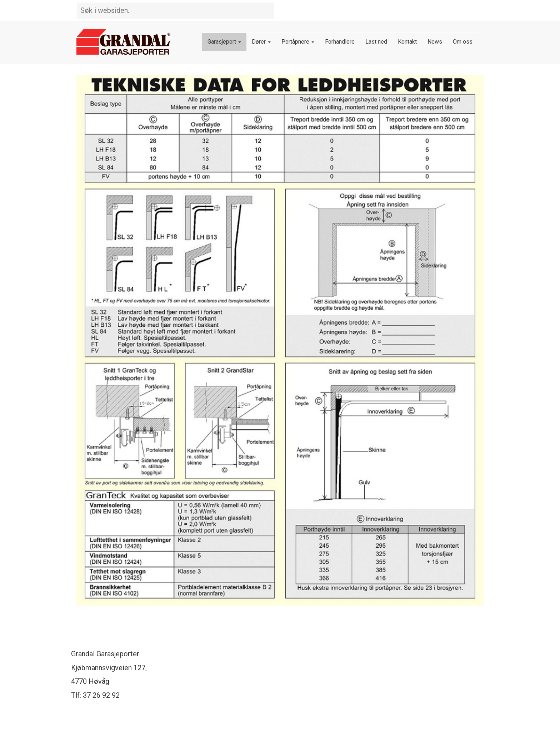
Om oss (463, 42)
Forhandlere (340, 42)
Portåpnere (298, 42)
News (435, 42)
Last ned (376, 42)
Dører (261, 42)
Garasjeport (224, 42)
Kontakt (407, 42)
